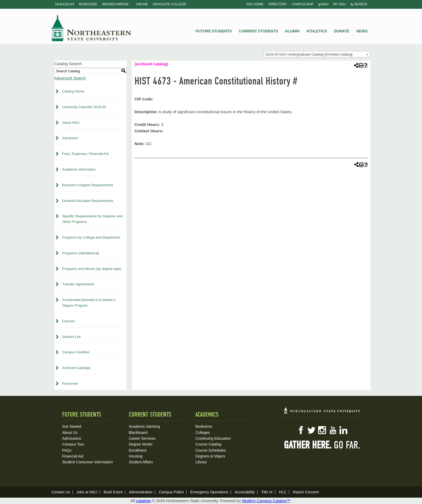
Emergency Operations (209, 492)
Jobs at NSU (87, 492)
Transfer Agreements (78, 284)
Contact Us (61, 492)
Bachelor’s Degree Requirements (88, 185)
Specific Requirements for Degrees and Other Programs (92, 219)
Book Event (113, 492)
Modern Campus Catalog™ (266, 501)
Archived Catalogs (76, 368)
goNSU (323, 4)
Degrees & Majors (210, 456)
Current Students (259, 31)
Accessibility (245, 492)
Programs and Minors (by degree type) (92, 269)
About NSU (71, 123)
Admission (70, 138)
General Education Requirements (88, 201)
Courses (69, 321)
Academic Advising (145, 426)
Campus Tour (73, 444)
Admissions (72, 438)
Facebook (301, 430)
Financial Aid (73, 456)
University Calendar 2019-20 (84, 107)
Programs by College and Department (91, 237)
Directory (278, 4)
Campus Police (171, 492)
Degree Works (141, 444)
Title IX (267, 492)
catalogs (144, 501)
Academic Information (79, 169)
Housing (136, 456)
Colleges (202, 433)
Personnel (70, 384)
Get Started (72, 426)
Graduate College (170, 4)
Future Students (214, 31)
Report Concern (306, 492)
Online (142, 4)
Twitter (311, 430)
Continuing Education (213, 438)
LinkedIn (343, 430)
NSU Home (255, 4)
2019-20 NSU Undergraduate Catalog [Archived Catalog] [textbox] (309, 54)
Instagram (322, 430)
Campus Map (303, 4)
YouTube (333, 430)
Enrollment (138, 450)
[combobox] (317, 54)
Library (201, 462)
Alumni (292, 31)
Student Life (71, 337)
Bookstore (204, 426)
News (362, 31)
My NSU (339, 4)
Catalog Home (73, 91)
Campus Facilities (76, 352)
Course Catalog (208, 444)
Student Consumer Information (88, 462)
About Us (70, 433)
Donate (342, 31)
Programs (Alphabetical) (81, 253)
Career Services (142, 438)
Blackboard (138, 433)
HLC (283, 492)
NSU (91, 28)
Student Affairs (141, 462)
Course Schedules (210, 450)
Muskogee (88, 4)
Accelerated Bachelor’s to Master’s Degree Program (89, 303)
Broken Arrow (115, 4)
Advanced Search (70, 78)
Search (359, 4)
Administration (141, 492)
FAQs (67, 450)
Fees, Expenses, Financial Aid (85, 154)
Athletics (317, 31)
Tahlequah (64, 4)
